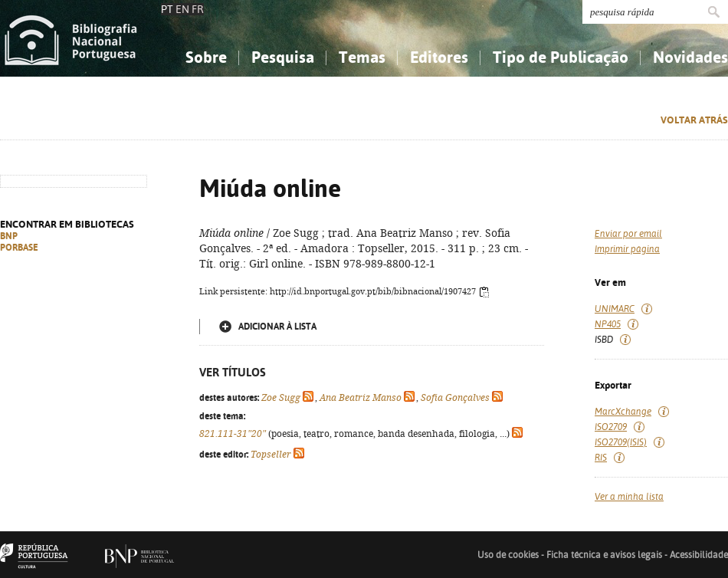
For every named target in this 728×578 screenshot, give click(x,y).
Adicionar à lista (277, 327)
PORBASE (19, 248)
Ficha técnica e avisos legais (604, 555)
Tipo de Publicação (561, 57)
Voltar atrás (694, 120)
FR (198, 9)
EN (182, 9)
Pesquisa (283, 57)
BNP (9, 236)
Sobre (206, 57)
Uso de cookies (508, 555)
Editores (439, 57)
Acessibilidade (699, 555)
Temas (362, 57)
